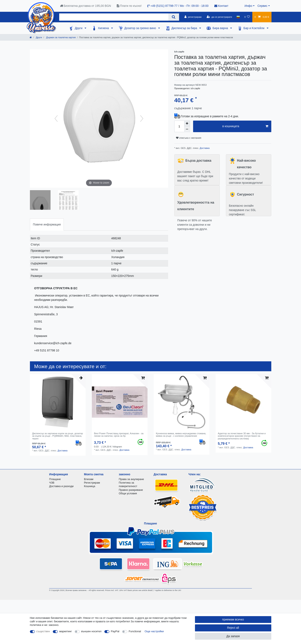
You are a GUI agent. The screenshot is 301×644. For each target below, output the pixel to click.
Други (79, 28)
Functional (135, 631)
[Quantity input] (179, 126)
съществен (43, 631)
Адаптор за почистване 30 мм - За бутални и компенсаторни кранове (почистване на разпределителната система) (242, 436)
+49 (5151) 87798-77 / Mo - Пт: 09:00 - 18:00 (178, 6)
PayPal (115, 631)
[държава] (238, 17)
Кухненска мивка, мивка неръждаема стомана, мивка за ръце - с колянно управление (181, 435)
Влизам (89, 479)
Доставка (204, 148)
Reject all (233, 628)
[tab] (47, 225)
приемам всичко (233, 619)
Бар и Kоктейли (254, 28)
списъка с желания (189, 138)
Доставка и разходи (61, 486)
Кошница (90, 486)
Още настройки (154, 631)
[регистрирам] (193, 17)
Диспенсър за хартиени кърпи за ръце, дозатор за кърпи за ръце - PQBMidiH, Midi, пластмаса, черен (58, 436)
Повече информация (47, 224)
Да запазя (233, 636)
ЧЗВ (52, 483)
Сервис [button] (262, 6)
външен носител (91, 631)
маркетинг (66, 631)
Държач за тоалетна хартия (60, 37)
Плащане (55, 479)
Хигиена (104, 28)
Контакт (221, 6)
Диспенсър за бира (185, 28)
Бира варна (221, 28)
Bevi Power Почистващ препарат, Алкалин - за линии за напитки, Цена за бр (119, 435)
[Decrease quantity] (187, 129)
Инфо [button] (248, 6)
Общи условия (128, 493)
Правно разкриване (131, 490)
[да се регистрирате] (219, 17)
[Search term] (114, 17)
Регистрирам (92, 483)
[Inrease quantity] (187, 123)
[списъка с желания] (247, 17)
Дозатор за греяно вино (141, 28)
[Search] (174, 17)
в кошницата (245, 126)
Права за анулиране (131, 479)
